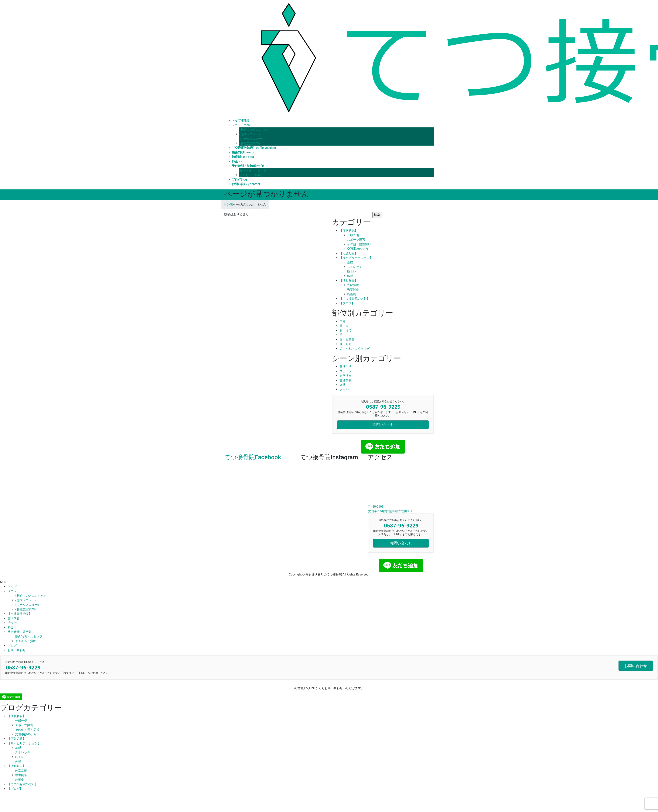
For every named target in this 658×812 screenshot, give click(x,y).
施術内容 (14, 618)
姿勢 (343, 385)
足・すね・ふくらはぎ (355, 349)
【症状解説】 (349, 231)
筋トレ (352, 271)
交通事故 (346, 380)
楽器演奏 (346, 376)
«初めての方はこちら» (254, 130)
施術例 (352, 294)
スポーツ (346, 371)
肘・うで (346, 330)
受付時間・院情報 (20, 632)
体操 (350, 276)
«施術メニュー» (250, 134)
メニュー (14, 591)
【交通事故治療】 (20, 614)
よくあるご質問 (250, 175)
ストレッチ (355, 267)
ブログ (12, 646)
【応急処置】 (349, 253)
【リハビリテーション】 (356, 258)
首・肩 (344, 326)
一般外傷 (353, 235)
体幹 (343, 321)
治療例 (12, 623)
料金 (11, 627)
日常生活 (346, 367)
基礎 (350, 262)
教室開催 (353, 290)
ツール (344, 389)
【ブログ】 (347, 303)
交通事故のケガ (358, 249)
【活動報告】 (349, 280)
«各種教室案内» (250, 143)
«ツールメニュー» (251, 139)
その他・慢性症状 (359, 244)
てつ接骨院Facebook (253, 457)
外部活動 (353, 285)
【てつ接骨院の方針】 (355, 299)
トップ (12, 587)
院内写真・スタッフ (253, 170)
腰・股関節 (347, 339)
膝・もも (346, 344)
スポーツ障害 (356, 240)
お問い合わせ (17, 650)
